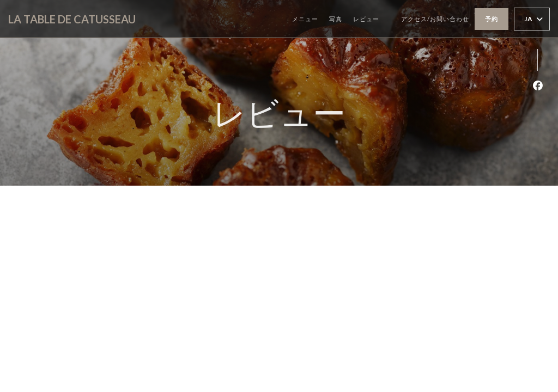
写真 (336, 19)
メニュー (305, 19)
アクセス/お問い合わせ (435, 19)
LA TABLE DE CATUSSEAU (72, 19)
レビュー (366, 19)
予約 (492, 19)
